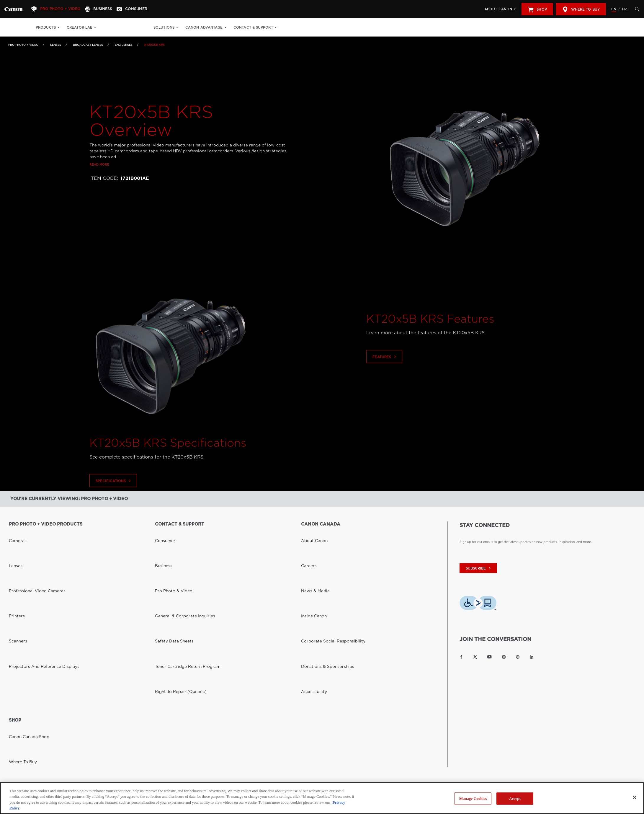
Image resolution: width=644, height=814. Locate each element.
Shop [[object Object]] (537, 9)
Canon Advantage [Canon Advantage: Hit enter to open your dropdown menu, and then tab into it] (216, 27)
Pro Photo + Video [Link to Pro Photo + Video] (23, 45)
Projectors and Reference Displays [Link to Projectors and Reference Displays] (35, 574)
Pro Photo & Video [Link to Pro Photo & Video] (169, 549)
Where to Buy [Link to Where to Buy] (20, 640)
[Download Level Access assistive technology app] (478, 604)
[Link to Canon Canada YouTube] (489, 657)
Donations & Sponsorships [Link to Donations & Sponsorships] (321, 574)
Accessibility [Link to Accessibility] (311, 582)
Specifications (114, 493)
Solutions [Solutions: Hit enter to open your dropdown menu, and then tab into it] (175, 27)
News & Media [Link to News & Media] (312, 549)
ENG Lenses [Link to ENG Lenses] (124, 45)
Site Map (158, 697)
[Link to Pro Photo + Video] (13, 9)
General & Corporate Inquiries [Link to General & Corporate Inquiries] (177, 557)
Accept (515, 798)
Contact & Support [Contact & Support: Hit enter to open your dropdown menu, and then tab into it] (265, 27)
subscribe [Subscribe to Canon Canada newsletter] (479, 568)
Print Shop (114, 27)
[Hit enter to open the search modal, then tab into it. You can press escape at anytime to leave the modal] (636, 9)
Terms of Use (130, 697)
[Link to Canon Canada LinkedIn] (532, 657)
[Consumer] (141, 9)
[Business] (105, 9)
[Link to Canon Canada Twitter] (475, 657)
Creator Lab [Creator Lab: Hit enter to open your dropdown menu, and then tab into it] (80, 27)
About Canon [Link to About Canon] (311, 533)
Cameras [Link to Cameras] (15, 533)
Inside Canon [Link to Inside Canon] (311, 557)
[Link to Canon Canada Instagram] (504, 657)
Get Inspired (145, 27)
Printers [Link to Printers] (15, 557)
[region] (322, 798)
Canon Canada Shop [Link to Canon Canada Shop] (24, 632)
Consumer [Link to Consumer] (163, 533)
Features (385, 369)
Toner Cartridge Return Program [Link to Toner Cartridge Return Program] (179, 574)
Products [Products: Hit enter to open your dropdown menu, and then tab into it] (46, 27)
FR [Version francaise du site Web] (624, 9)
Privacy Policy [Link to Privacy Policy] (99, 697)
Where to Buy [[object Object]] (581, 9)
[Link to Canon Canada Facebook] (461, 657)
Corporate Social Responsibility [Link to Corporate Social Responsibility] (325, 566)
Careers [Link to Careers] (307, 541)
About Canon (498, 9)
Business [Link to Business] (161, 541)
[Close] (635, 797)
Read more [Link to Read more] (99, 164)
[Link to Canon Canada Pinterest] (518, 657)
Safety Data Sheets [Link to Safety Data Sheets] (169, 566)
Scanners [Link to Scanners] (16, 566)
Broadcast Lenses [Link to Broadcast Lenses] (88, 45)
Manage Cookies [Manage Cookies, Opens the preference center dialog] (473, 798)
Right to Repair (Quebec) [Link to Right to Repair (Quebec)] (175, 582)
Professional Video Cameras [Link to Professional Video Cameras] (30, 549)
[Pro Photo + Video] (60, 9)
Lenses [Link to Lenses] (56, 45)
